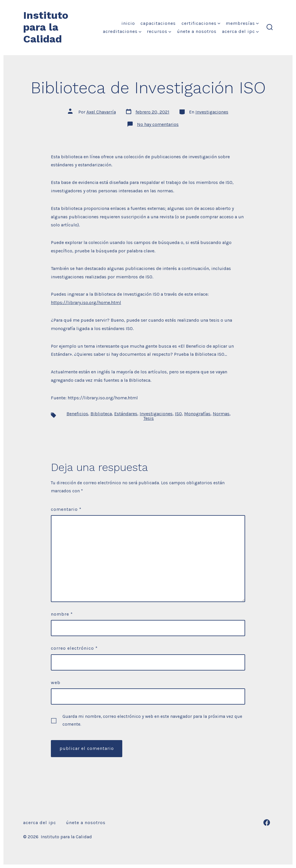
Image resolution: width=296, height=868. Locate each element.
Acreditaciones (122, 31)
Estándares (126, 414)
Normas (221, 414)
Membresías (242, 23)
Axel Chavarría (101, 112)
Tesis (149, 418)
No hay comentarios (158, 124)
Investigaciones (212, 112)
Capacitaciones (158, 23)
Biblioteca (101, 414)
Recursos (159, 31)
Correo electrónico (74, 648)
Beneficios (77, 414)
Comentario (66, 509)
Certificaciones (201, 23)
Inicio (128, 23)
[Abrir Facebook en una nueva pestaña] (267, 823)
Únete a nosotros (197, 31)
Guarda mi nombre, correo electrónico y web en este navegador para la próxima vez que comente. (152, 720)
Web (56, 682)
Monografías (197, 414)
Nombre (62, 614)
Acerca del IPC (240, 31)
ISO (178, 414)
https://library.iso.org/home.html (86, 302)
